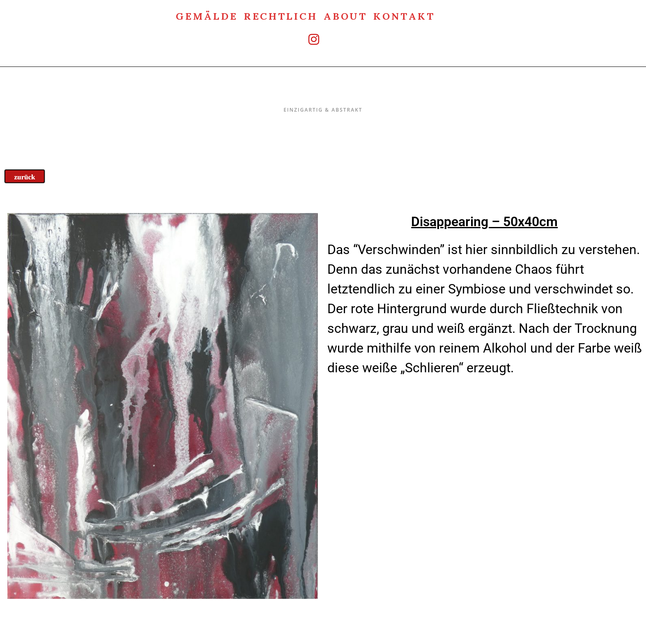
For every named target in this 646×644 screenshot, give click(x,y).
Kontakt (404, 15)
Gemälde (207, 15)
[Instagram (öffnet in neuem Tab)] (305, 39)
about (346, 15)
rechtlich (281, 15)
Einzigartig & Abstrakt (323, 93)
